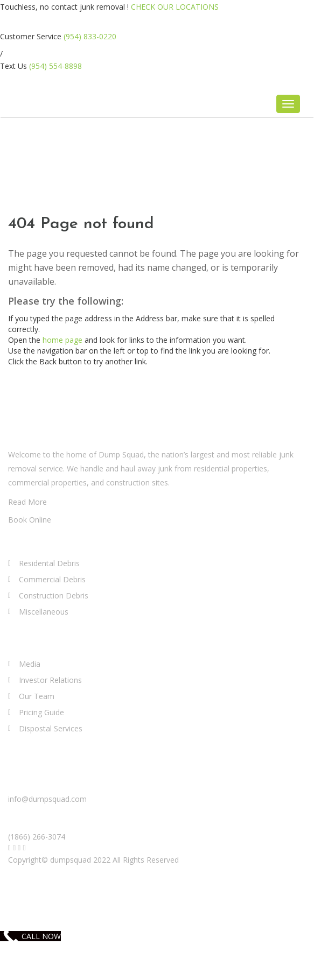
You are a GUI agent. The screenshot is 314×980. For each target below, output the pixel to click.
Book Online (30, 520)
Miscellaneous (44, 612)
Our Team (37, 696)
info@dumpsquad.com (47, 799)
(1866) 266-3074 (37, 837)
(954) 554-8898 (55, 66)
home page (62, 340)
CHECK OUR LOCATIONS (175, 7)
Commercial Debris (52, 579)
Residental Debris (49, 563)
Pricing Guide (41, 712)
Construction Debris (54, 595)
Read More (27, 502)
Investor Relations (50, 680)
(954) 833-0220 (90, 36)
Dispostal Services (51, 728)
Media (30, 664)
